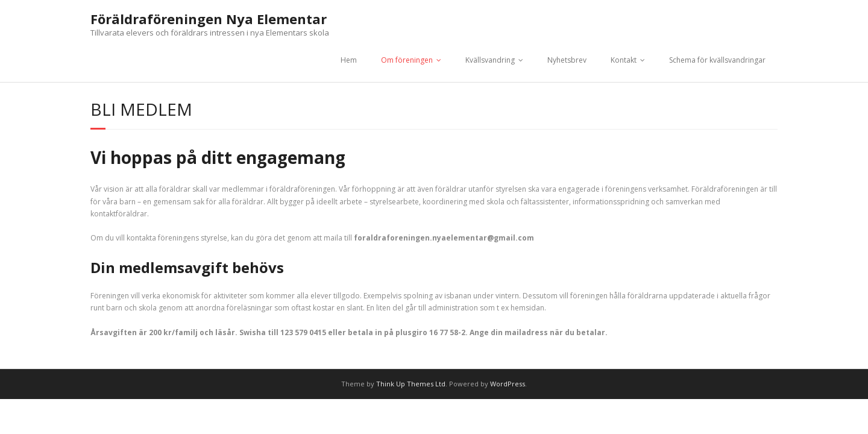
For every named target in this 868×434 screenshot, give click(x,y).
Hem (349, 60)
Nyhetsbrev (567, 60)
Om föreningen (407, 60)
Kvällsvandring (490, 60)
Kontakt (624, 60)
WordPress (508, 384)
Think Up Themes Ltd (411, 384)
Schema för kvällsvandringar (717, 60)
